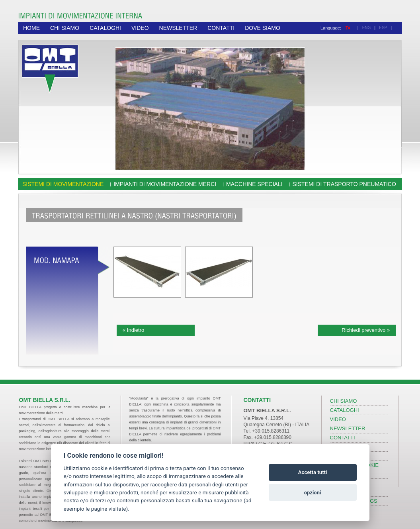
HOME (31, 28)
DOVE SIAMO (263, 28)
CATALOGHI (105, 28)
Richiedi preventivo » (366, 330)
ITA (347, 28)
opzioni (313, 493)
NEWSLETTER (178, 28)
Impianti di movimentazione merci (165, 184)
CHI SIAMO (65, 28)
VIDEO (140, 28)
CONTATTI (221, 28)
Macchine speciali (254, 184)
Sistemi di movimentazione (63, 184)
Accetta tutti (313, 472)
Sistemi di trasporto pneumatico (344, 184)
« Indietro (133, 330)
